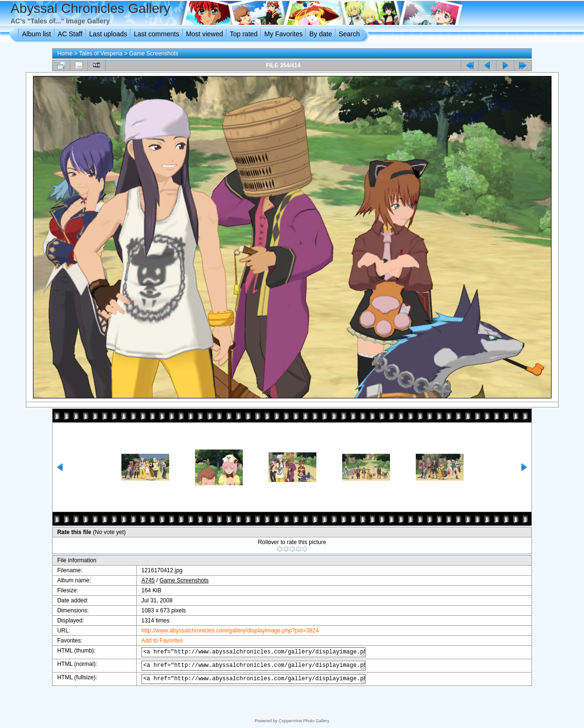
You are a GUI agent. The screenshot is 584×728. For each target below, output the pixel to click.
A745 (141, 580)
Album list (37, 34)
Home (65, 54)
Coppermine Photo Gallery (304, 721)
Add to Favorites (156, 641)
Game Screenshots (154, 54)
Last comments (157, 34)
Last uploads (108, 34)
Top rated (244, 34)
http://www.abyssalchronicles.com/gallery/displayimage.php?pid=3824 (223, 631)
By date (320, 34)
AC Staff (70, 34)
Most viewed (205, 34)
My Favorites (283, 34)
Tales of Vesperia (101, 54)
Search (349, 34)
